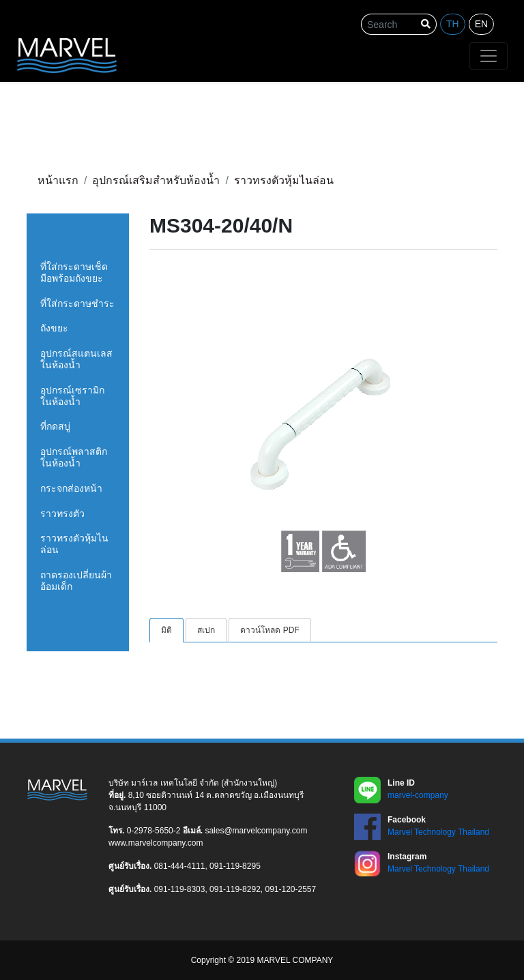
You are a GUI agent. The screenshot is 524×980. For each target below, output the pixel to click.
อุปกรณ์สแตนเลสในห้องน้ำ (76, 359)
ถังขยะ (54, 328)
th (453, 24)
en (481, 24)
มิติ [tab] (166, 630)
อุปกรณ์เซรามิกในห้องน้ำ (72, 396)
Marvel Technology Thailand (438, 832)
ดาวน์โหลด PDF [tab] (270, 630)
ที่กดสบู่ (55, 426)
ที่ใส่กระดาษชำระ (77, 303)
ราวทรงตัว (62, 514)
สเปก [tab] (206, 630)
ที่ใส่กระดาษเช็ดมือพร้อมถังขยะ (74, 272)
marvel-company (418, 795)
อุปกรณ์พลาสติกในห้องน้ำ (74, 457)
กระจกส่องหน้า (71, 488)
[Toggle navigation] (489, 56)
